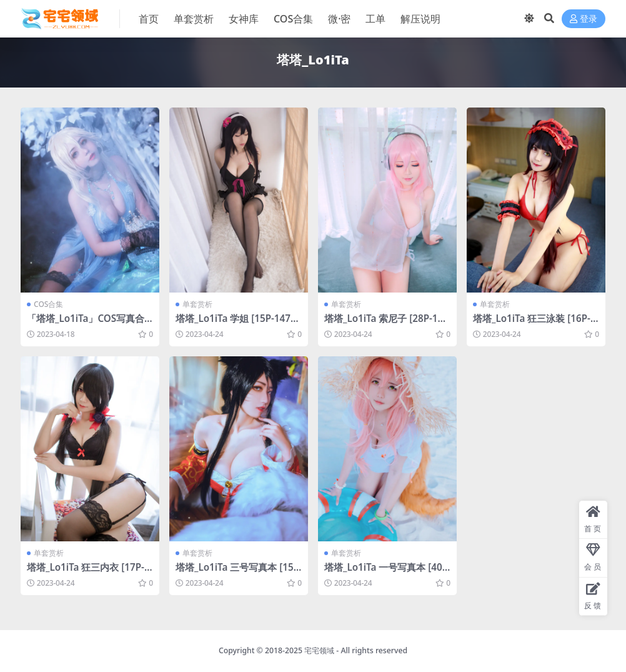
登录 (584, 19)
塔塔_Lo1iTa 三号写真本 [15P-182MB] (237, 573)
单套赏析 (197, 304)
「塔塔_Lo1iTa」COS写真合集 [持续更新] (86, 324)
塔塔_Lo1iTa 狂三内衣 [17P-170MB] (88, 573)
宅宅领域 (319, 650)
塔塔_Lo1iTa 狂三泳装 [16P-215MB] (534, 324)
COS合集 (48, 304)
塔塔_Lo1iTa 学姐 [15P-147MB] (237, 324)
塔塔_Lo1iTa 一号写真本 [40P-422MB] (386, 573)
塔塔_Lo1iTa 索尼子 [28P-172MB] (386, 324)
